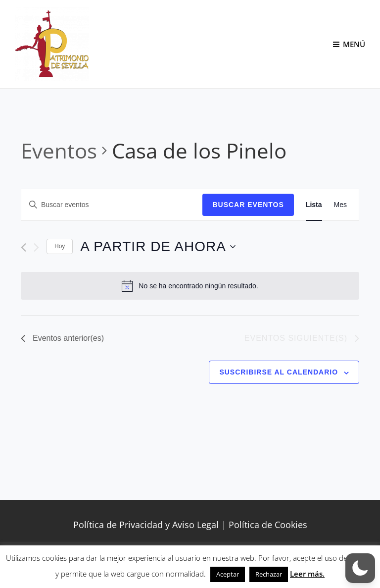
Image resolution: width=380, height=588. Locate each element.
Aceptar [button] (228, 574)
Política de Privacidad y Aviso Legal (146, 525)
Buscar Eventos (248, 205)
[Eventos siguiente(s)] (36, 247)
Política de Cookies (268, 525)
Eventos (59, 150)
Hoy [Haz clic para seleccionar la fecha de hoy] (60, 246)
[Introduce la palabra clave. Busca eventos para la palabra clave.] (112, 205)
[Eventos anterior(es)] (24, 247)
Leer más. (307, 574)
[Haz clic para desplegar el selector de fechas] (158, 247)
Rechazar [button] (269, 574)
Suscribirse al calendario (279, 372)
